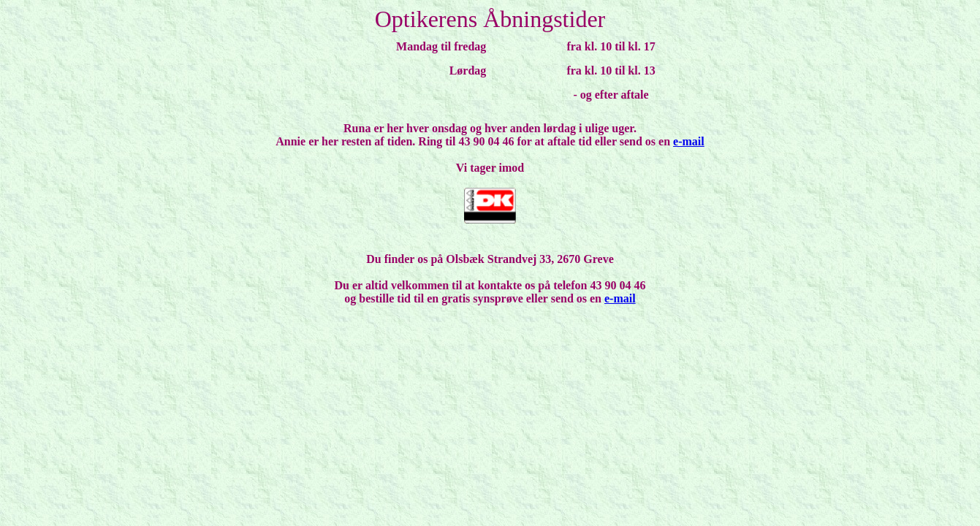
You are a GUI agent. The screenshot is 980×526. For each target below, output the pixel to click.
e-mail (689, 141)
